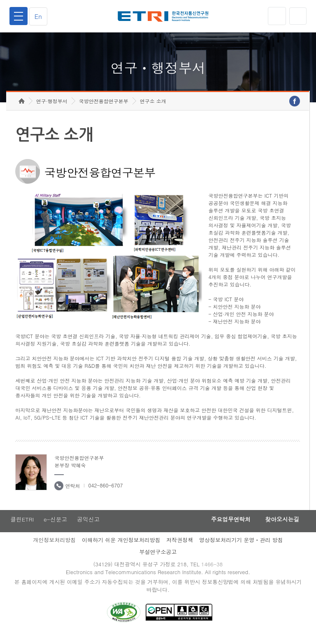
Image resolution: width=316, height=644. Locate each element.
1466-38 (213, 573)
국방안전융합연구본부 (104, 109)
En (39, 16)
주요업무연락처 (226, 528)
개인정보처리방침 (54, 548)
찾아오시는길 (281, 528)
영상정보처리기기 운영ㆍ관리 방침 (241, 548)
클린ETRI (21, 528)
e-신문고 (56, 528)
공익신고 (89, 528)
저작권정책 (180, 548)
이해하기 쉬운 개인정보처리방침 (121, 548)
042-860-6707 (105, 493)
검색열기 (297, 16)
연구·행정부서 (52, 109)
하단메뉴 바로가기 (0, 0)
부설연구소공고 (158, 560)
